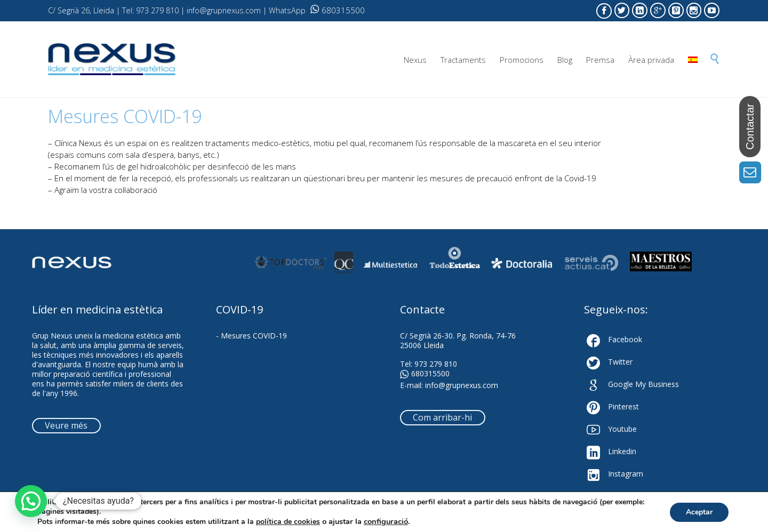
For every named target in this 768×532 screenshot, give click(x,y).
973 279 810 (436, 364)
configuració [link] (386, 521)
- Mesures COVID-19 (251, 336)
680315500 (338, 10)
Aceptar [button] (699, 512)
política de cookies (288, 522)
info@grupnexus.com (462, 385)
